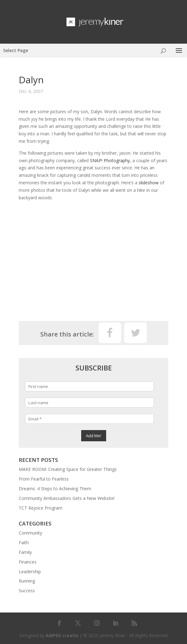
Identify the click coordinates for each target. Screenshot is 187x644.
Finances (28, 562)
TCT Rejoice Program (41, 508)
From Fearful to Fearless (44, 479)
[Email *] (89, 419)
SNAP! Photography (110, 160)
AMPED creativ (62, 635)
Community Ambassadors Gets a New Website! (67, 498)
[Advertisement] (93, 262)
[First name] (89, 386)
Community (30, 533)
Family (25, 552)
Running (27, 581)
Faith (24, 542)
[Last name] (89, 403)
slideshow (149, 183)
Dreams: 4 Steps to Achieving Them (55, 489)
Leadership (30, 571)
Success (27, 591)
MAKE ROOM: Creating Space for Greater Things (68, 469)
